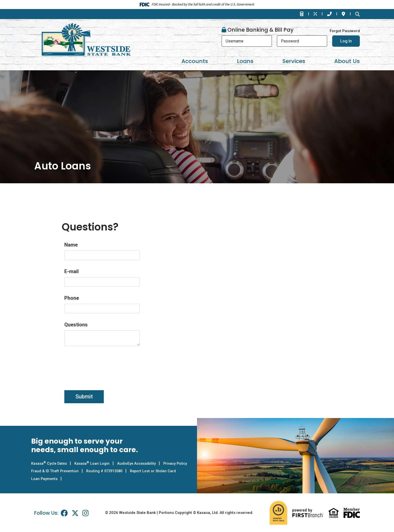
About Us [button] (347, 61)
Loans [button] (245, 61)
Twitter (75, 513)
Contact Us (329, 14)
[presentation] (103, 365)
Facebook (64, 513)
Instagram (86, 513)
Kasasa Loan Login (94, 463)
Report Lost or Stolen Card (55, 479)
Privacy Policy (44, 471)
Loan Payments (100, 479)
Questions (76, 325)
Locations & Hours (343, 14)
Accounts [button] (195, 61)
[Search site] (358, 14)
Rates (315, 14)
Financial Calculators (302, 14)
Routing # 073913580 (140, 471)
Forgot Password (345, 31)
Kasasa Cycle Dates (50, 463)
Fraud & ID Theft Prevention (88, 471)
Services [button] (294, 61)
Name (71, 245)
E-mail (71, 271)
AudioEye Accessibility (140, 463)
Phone (72, 298)
